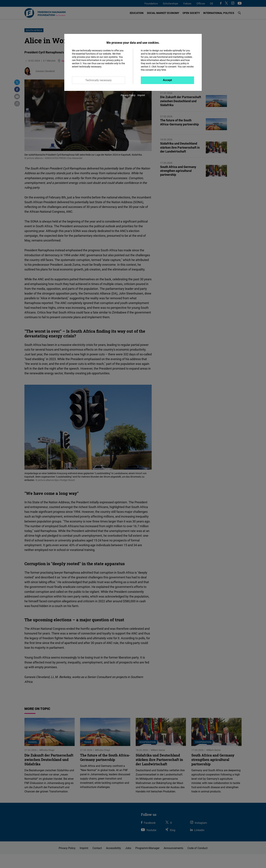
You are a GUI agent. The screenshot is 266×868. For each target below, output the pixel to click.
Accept (167, 80)
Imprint (141, 95)
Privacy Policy (128, 95)
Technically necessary (98, 80)
